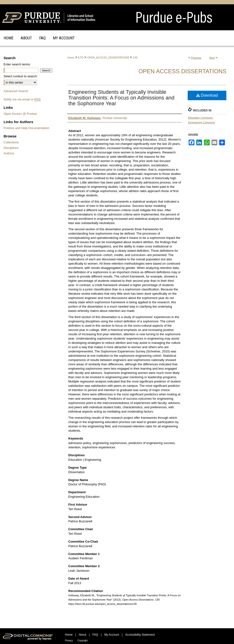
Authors (9, 153)
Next (212, 58)
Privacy (69, 641)
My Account (112, 635)
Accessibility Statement (140, 635)
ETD (81, 58)
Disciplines (11, 148)
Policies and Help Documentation (27, 128)
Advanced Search (16, 91)
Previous (196, 58)
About (82, 635)
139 (135, 58)
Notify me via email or (22, 99)
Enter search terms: (17, 64)
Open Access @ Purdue (20, 114)
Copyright (82, 641)
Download (207, 95)
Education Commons (200, 118)
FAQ (95, 635)
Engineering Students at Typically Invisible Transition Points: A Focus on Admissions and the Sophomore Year (121, 98)
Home (71, 58)
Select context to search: (21, 76)
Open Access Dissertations (182, 71)
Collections (11, 142)
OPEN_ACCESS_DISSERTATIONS (108, 58)
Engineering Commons (202, 122)
